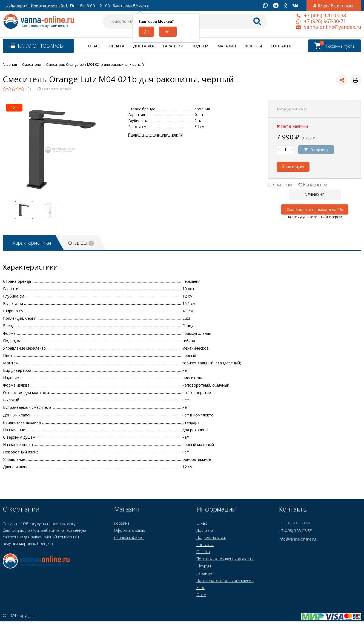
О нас (94, 46)
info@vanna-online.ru (297, 539)
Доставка (144, 46)
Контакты (281, 46)
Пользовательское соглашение (225, 580)
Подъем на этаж (211, 537)
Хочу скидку (293, 167)
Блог (200, 588)
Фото (201, 595)
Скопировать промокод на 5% (315, 209)
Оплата (117, 46)
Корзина (122, 523)
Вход (322, 5)
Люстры (253, 46)
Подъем (200, 46)
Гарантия (173, 46)
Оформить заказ (129, 530)
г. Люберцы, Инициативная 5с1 (37, 5)
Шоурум (204, 566)
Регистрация (343, 5)
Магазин (227, 46)
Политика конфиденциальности (225, 559)
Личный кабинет (129, 537)
